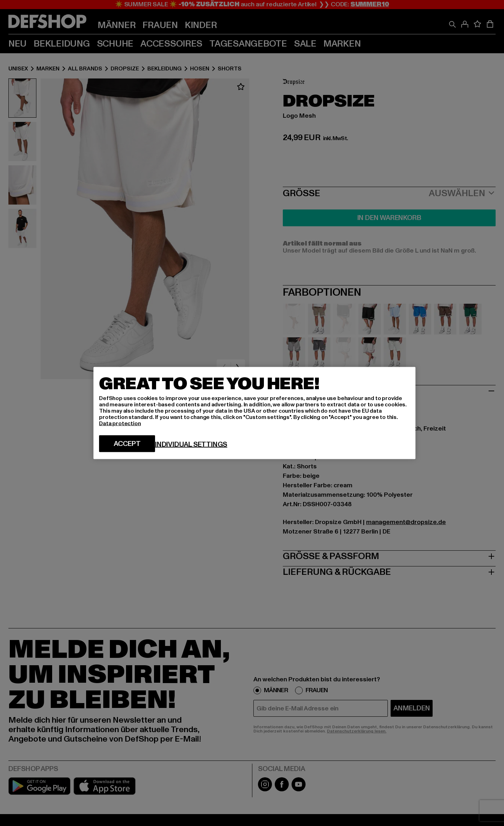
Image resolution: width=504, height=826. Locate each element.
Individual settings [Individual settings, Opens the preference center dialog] (191, 445)
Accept (127, 444)
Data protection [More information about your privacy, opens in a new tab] (120, 424)
